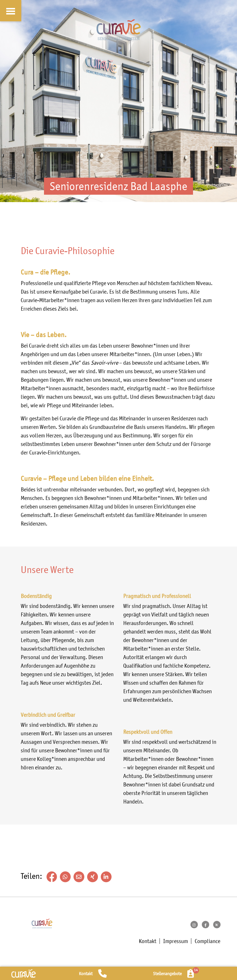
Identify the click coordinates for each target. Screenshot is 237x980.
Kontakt (148, 941)
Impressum (176, 941)
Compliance (207, 941)
